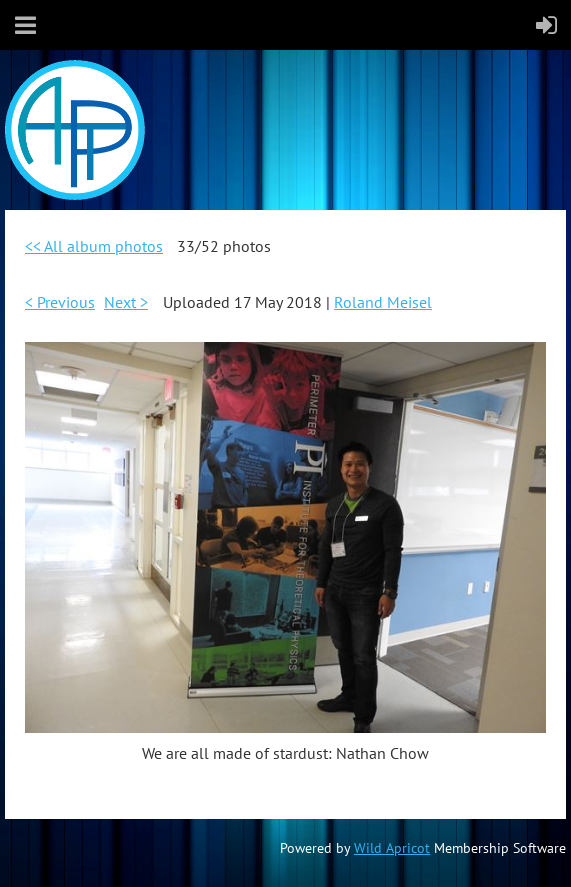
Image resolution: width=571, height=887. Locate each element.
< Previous (60, 302)
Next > (126, 302)
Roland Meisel (383, 302)
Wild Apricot (392, 848)
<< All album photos (94, 246)
